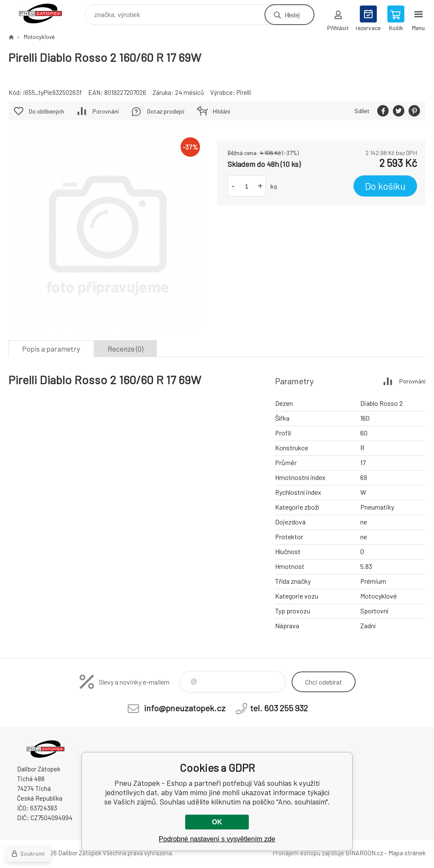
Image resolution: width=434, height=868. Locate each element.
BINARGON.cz (364, 853)
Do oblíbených (46, 111)
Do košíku (385, 186)
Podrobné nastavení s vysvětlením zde (217, 839)
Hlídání (221, 111)
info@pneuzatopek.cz (185, 708)
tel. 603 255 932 (279, 708)
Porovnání (106, 111)
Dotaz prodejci (166, 111)
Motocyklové (39, 37)
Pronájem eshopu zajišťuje (309, 853)
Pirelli (244, 92)
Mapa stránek (407, 853)
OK (217, 822)
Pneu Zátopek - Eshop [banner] (46, 12)
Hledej (292, 15)
